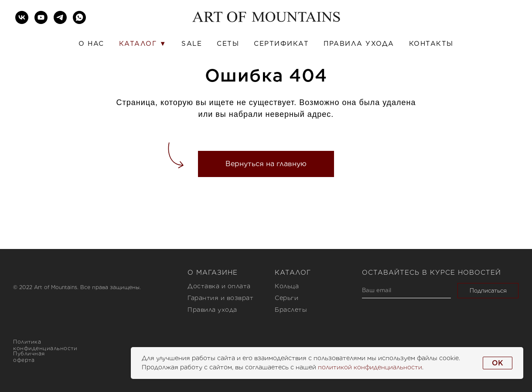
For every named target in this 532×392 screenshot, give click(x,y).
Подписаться (488, 291)
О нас (91, 44)
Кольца (287, 286)
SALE (192, 44)
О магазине (213, 273)
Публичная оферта (29, 357)
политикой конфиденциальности (370, 367)
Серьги (286, 298)
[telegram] (60, 17)
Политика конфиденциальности (45, 345)
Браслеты (291, 310)
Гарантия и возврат (220, 298)
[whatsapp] (79, 17)
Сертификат (281, 44)
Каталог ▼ (143, 44)
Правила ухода (359, 44)
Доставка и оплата (219, 286)
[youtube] (41, 17)
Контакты (431, 44)
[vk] (22, 17)
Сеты (228, 44)
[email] (406, 291)
